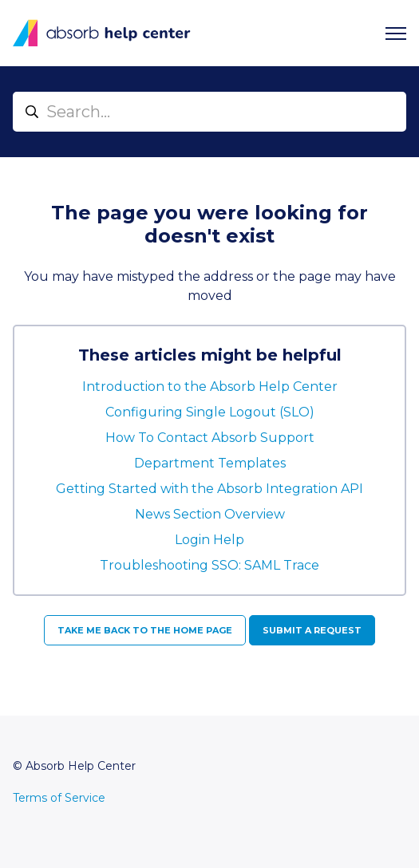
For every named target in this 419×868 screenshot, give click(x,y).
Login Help (209, 540)
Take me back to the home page (145, 630)
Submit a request (312, 630)
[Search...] (209, 112)
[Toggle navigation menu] (396, 34)
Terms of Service (59, 798)
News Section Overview (210, 514)
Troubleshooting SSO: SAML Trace (209, 565)
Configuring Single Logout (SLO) (210, 412)
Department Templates (210, 463)
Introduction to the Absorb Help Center (210, 387)
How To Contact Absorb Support (210, 438)
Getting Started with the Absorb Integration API (209, 489)
